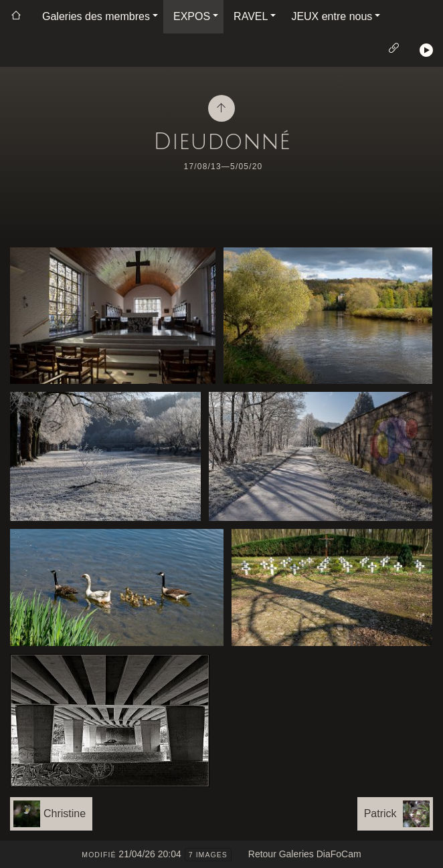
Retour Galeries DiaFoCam (305, 854)
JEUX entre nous (332, 16)
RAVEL (251, 16)
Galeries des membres (96, 16)
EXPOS (192, 16)
